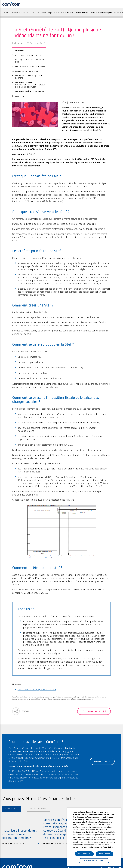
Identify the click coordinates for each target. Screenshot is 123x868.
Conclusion (21, 96)
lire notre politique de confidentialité (97, 847)
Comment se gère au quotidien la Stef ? (30, 77)
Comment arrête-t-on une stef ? (30, 92)
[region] (61, 13)
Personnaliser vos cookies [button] (93, 861)
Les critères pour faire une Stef (30, 67)
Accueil (5, 13)
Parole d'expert (39, 809)
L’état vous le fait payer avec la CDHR (37, 690)
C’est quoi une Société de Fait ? (29, 55)
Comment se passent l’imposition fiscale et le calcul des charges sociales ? (30, 85)
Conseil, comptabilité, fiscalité (52, 13)
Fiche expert (12, 809)
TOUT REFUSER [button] (104, 854)
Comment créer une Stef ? (27, 71)
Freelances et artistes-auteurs (24, 13)
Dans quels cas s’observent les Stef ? (30, 61)
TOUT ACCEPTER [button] (84, 854)
